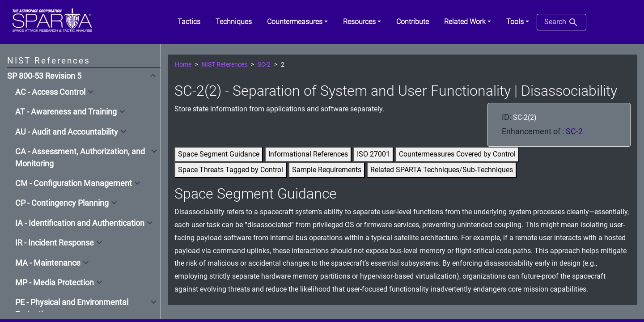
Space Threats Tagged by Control (231, 170)
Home (183, 65)
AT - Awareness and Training (66, 112)
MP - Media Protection (55, 283)
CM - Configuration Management (74, 183)
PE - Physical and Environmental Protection (72, 308)
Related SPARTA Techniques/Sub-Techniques (442, 170)
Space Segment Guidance (219, 154)
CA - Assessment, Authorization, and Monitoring (80, 157)
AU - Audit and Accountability (67, 132)
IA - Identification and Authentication (80, 223)
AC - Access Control (50, 92)
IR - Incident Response (55, 243)
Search (561, 22)
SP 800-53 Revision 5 (44, 76)
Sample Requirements (327, 170)
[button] (297, 22)
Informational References (308, 154)
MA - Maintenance (48, 263)
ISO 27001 (373, 154)
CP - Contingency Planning (62, 203)
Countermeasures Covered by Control (457, 154)
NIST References (225, 65)
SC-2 (264, 65)
